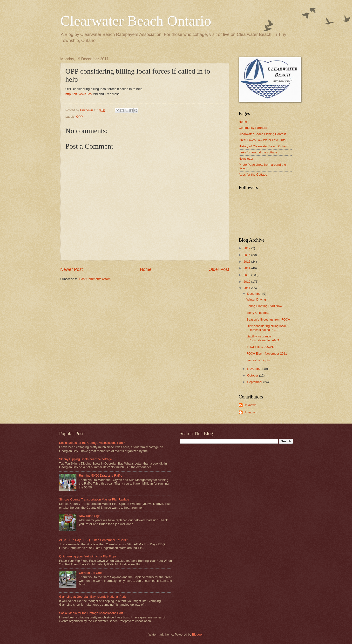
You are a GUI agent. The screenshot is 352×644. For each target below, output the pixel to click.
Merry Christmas (258, 313)
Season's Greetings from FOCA (268, 319)
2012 (247, 282)
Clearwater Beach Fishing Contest (262, 134)
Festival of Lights (258, 360)
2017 (247, 248)
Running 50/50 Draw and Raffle (100, 476)
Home (146, 269)
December (255, 294)
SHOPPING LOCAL (260, 347)
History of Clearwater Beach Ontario (264, 146)
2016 (247, 255)
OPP (79, 117)
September (255, 382)
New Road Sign (90, 516)
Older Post (219, 269)
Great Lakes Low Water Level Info (262, 140)
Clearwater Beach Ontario (136, 21)
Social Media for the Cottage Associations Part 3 (92, 613)
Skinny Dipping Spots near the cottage (85, 459)
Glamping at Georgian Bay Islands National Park (92, 597)
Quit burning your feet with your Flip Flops (88, 556)
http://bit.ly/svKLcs (78, 94)
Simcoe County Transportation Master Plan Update (94, 499)
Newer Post (71, 269)
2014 (247, 268)
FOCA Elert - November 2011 (267, 353)
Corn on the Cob (90, 573)
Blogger (197, 634)
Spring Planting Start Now (264, 306)
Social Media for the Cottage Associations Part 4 (92, 443)
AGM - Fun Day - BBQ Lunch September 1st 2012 (94, 540)
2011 (247, 288)
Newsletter (246, 159)
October (253, 375)
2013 (247, 275)
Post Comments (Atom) (95, 279)
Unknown (250, 405)
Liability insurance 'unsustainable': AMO (263, 338)
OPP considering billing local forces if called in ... (266, 328)
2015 (247, 262)
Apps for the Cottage (253, 175)
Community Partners (253, 128)
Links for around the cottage (258, 152)
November (255, 369)
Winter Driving (256, 299)
